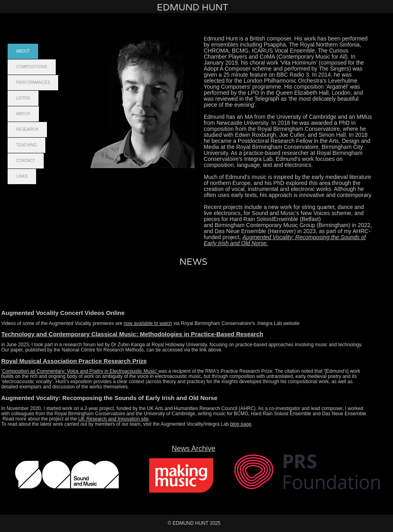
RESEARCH (27, 129)
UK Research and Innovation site (113, 419)
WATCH (23, 114)
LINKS (22, 176)
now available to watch (148, 323)
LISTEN (23, 98)
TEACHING (26, 145)
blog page (241, 424)
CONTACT (26, 161)
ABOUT (23, 51)
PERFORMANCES (33, 82)
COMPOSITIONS (32, 67)
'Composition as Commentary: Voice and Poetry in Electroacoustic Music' (80, 371)
